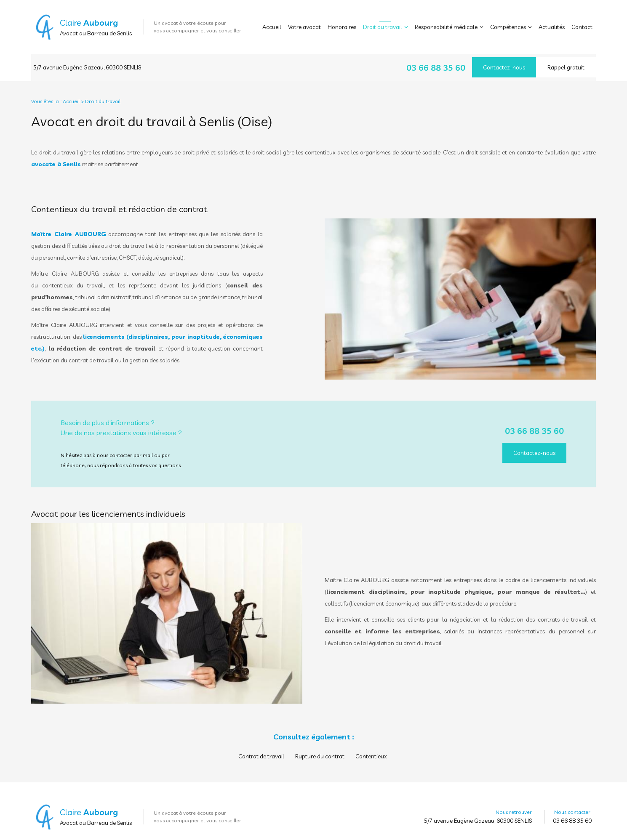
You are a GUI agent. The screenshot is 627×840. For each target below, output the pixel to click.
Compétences (508, 27)
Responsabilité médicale (446, 27)
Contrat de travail (261, 749)
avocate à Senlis (56, 157)
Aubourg (101, 23)
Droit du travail (383, 27)
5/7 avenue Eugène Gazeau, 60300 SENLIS (87, 64)
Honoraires (342, 27)
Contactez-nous (504, 64)
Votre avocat (304, 27)
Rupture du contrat (320, 749)
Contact (582, 27)
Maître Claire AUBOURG (68, 227)
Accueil (272, 27)
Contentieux (371, 749)
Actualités (552, 27)
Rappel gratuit (566, 64)
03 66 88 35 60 (436, 64)
